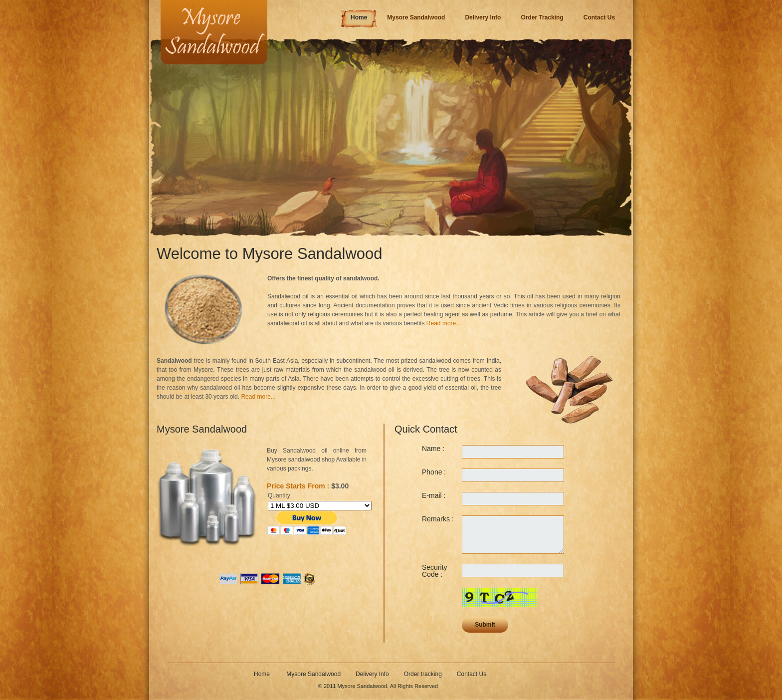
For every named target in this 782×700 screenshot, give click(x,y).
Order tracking (423, 674)
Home (263, 674)
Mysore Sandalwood (313, 674)
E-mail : (434, 495)
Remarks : (438, 519)
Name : (433, 449)
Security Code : (435, 571)
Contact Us (472, 674)
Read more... (444, 323)
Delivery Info (372, 674)
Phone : (434, 472)
